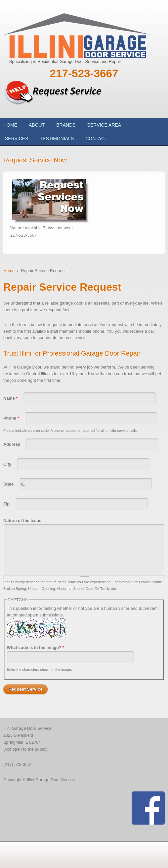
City (8, 464)
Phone (11, 418)
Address (12, 444)
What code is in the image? (35, 647)
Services (17, 139)
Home (10, 125)
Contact (96, 139)
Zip (7, 504)
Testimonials (57, 139)
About (37, 125)
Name (10, 398)
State (9, 484)
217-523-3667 (84, 73)
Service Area (104, 125)
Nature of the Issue (22, 521)
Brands (66, 125)
